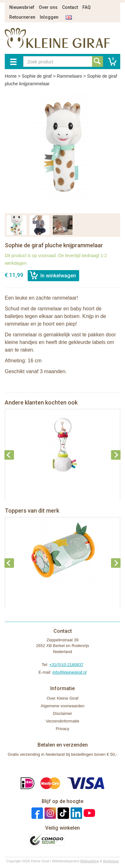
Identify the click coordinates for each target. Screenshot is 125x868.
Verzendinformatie (62, 721)
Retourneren (22, 17)
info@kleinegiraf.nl (69, 672)
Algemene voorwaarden (62, 706)
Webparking (90, 861)
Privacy (62, 729)
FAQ (87, 7)
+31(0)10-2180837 (66, 665)
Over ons (48, 7)
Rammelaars (69, 76)
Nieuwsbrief (22, 7)
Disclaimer (62, 713)
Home (11, 76)
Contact (70, 7)
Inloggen (49, 17)
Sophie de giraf (37, 76)
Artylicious (111, 861)
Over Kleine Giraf (63, 698)
